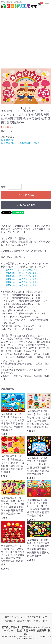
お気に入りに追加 (26, 205)
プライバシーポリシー (36, 617)
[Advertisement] (26, 35)
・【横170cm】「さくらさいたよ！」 (20, 282)
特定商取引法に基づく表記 (18, 621)
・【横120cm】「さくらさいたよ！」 (20, 276)
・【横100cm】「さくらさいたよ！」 (20, 273)
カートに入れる (26, 195)
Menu (47, 3)
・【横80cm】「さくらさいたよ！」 (19, 270)
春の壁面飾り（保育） (31, 143)
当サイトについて (14, 617)
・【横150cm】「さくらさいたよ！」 (20, 279)
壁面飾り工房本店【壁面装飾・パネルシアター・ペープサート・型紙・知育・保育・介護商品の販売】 (26, 630)
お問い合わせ (41, 621)
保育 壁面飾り (8, 140)
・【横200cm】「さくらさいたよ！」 (20, 285)
